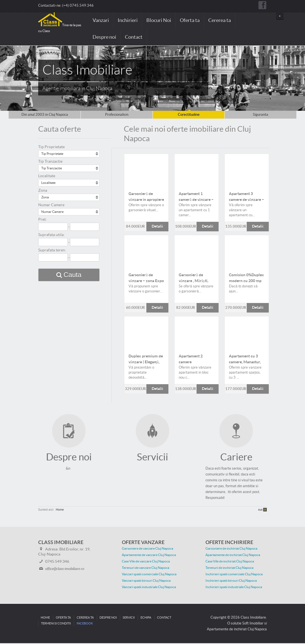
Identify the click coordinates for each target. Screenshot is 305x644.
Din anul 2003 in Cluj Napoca (45, 115)
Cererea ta (220, 21)
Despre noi (104, 37)
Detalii (146, 170)
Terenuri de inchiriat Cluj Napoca (229, 569)
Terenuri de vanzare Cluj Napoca (146, 569)
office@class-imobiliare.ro (65, 570)
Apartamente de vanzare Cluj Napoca (149, 556)
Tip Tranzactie (50, 162)
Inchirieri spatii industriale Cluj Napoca (234, 588)
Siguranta (261, 115)
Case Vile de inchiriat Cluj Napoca (230, 562)
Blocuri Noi (159, 21)
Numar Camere (51, 205)
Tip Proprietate (51, 147)
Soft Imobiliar (253, 624)
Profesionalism (117, 115)
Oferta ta (190, 21)
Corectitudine (189, 115)
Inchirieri (128, 21)
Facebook (85, 624)
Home (60, 510)
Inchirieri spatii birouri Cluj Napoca (231, 581)
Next (298, 78)
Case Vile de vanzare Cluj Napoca (146, 562)
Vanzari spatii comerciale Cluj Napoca (149, 575)
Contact (134, 37)
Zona (43, 191)
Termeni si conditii (56, 624)
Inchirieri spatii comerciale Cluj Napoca (234, 575)
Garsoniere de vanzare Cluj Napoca (147, 549)
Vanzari (101, 21)
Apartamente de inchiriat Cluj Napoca (233, 556)
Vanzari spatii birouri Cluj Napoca (146, 581)
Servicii (129, 618)
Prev (7, 78)
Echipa (146, 618)
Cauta (72, 275)
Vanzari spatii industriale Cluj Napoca (149, 588)
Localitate (47, 176)
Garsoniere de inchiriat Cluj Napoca (231, 549)
